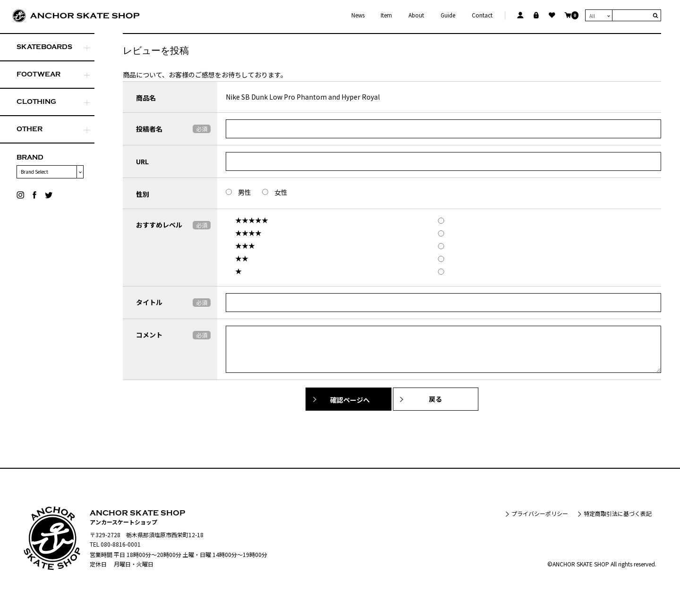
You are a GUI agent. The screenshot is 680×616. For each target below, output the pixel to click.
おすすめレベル (159, 225)
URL (142, 161)
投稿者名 (149, 129)
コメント (149, 335)
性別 (143, 194)
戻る (436, 399)
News (358, 15)
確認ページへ (350, 400)
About (416, 15)
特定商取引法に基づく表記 (618, 513)
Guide (448, 15)
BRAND (30, 157)
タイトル (149, 302)
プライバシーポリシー (540, 513)
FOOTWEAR (38, 74)
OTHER (30, 129)
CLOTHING (36, 102)
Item (386, 15)
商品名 (146, 98)
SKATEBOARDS (44, 47)
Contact (482, 15)
